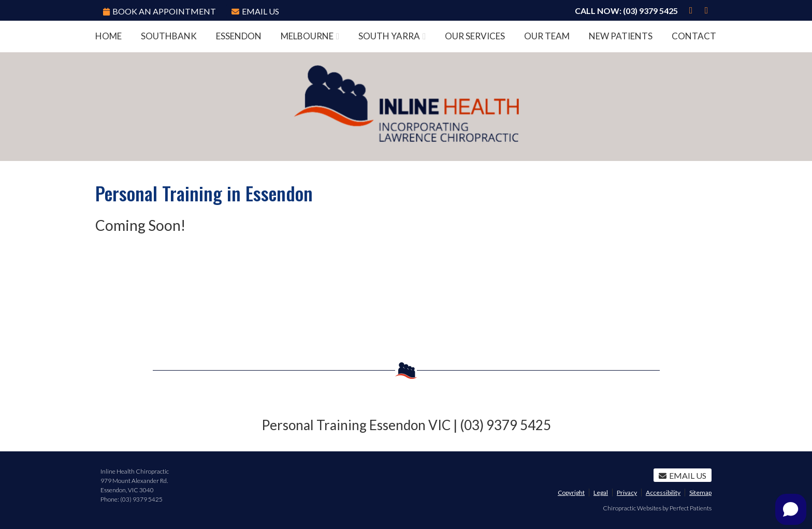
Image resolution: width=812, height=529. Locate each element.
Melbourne (307, 36)
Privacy (627, 493)
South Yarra (389, 36)
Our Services (475, 36)
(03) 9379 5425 (650, 11)
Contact (694, 36)
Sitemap (700, 493)
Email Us (255, 11)
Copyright (571, 493)
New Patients (621, 36)
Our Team (547, 36)
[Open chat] (791, 509)
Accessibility (663, 493)
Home (108, 36)
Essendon (239, 36)
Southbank (169, 36)
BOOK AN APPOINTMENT (160, 11)
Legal (601, 493)
